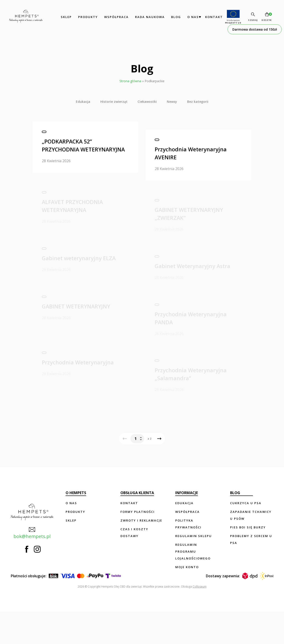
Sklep (59, 17)
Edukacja (83, 102)
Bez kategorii (198, 102)
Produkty (80, 17)
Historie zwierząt (114, 102)
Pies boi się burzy (248, 560)
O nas (186, 17)
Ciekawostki (147, 102)
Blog (169, 17)
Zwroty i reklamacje (142, 553)
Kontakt (206, 17)
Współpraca (109, 17)
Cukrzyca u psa (246, 535)
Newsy (172, 102)
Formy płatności (138, 544)
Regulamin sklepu (194, 568)
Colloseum (200, 619)
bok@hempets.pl (29, 557)
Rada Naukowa (142, 17)
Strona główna (130, 81)
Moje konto (187, 599)
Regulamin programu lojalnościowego (193, 584)
